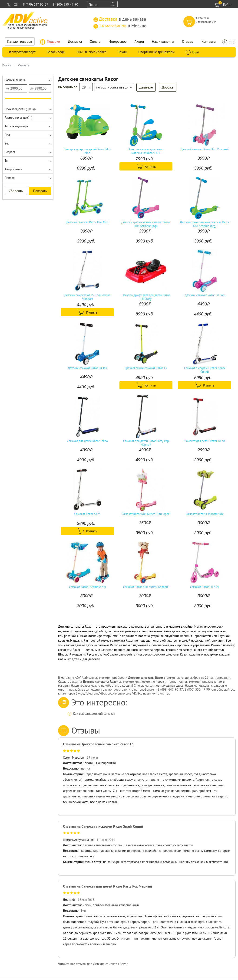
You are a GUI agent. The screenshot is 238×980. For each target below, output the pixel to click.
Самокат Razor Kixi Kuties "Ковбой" (146, 587)
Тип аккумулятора (16, 126)
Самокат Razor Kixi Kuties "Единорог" (146, 514)
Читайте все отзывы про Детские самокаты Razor (93, 964)
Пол (7, 135)
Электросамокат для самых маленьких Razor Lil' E (146, 151)
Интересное (118, 41)
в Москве (120, 26)
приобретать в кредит (117, 685)
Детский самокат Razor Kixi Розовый (205, 149)
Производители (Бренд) (20, 109)
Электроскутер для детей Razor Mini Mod (87, 151)
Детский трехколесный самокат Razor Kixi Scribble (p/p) (146, 224)
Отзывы (188, 41)
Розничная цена (15, 80)
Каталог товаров (20, 41)
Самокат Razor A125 (88, 514)
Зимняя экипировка (91, 52)
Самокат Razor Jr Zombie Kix (88, 587)
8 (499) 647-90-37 (36, 4)
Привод (10, 178)
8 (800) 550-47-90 (65, 4)
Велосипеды (56, 52)
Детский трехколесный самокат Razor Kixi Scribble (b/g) (205, 224)
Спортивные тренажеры (156, 52)
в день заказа (120, 19)
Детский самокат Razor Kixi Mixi (87, 222)
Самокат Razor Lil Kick (205, 587)
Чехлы (122, 52)
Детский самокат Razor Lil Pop (205, 295)
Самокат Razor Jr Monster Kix (205, 514)
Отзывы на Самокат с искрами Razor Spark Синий (103, 826)
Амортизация (13, 169)
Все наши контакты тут (153, 693)
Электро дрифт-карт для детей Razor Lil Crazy (146, 297)
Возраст (10, 152)
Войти (227, 4)
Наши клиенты (163, 41)
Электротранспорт (22, 52)
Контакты (209, 41)
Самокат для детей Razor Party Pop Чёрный (146, 443)
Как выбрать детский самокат (94, 714)
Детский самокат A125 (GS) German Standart (87, 297)
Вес (7, 143)
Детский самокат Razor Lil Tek (87, 368)
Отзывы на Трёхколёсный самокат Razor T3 (98, 744)
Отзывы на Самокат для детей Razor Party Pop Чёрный (107, 886)
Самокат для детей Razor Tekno (87, 441)
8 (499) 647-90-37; (171, 689)
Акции (139, 41)
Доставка (75, 41)
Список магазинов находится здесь (159, 685)
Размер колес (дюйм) (18, 118)
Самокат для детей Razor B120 (205, 441)
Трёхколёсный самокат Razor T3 (146, 368)
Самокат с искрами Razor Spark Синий (205, 370)
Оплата (95, 41)
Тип (7, 161)
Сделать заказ (68, 682)
